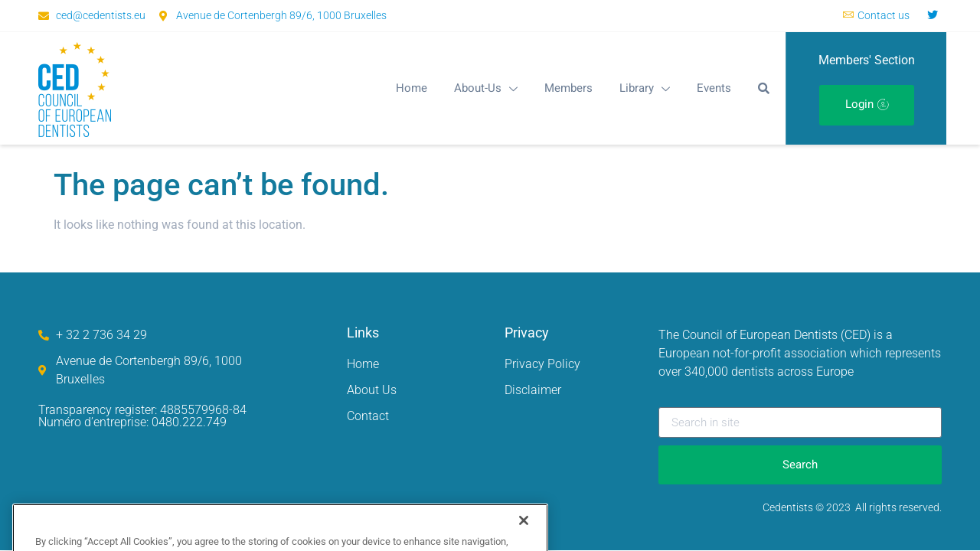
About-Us (486, 88)
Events (714, 88)
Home (412, 88)
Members (568, 88)
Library (645, 88)
